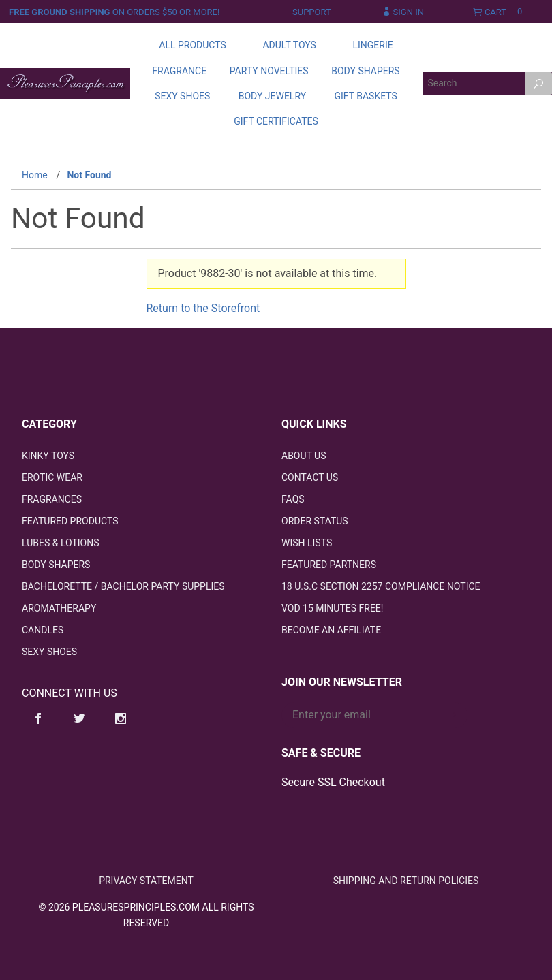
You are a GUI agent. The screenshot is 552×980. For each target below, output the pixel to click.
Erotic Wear (52, 477)
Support (312, 12)
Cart (501, 12)
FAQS (293, 499)
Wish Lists (307, 543)
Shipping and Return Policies (406, 881)
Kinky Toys (48, 456)
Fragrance (179, 71)
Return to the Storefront (203, 308)
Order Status (315, 521)
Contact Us (310, 477)
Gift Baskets (365, 96)
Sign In (403, 12)
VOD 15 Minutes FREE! (332, 608)
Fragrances (52, 499)
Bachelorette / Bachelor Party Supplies (123, 586)
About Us (304, 456)
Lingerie (372, 45)
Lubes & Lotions (61, 543)
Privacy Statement (146, 881)
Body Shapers (365, 71)
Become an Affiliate (331, 630)
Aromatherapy (59, 608)
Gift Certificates (276, 121)
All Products (193, 45)
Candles (43, 630)
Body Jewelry (272, 96)
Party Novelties (269, 71)
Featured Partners (329, 565)
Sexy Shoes (182, 96)
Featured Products (70, 521)
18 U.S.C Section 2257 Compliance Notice (381, 586)
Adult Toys (289, 45)
